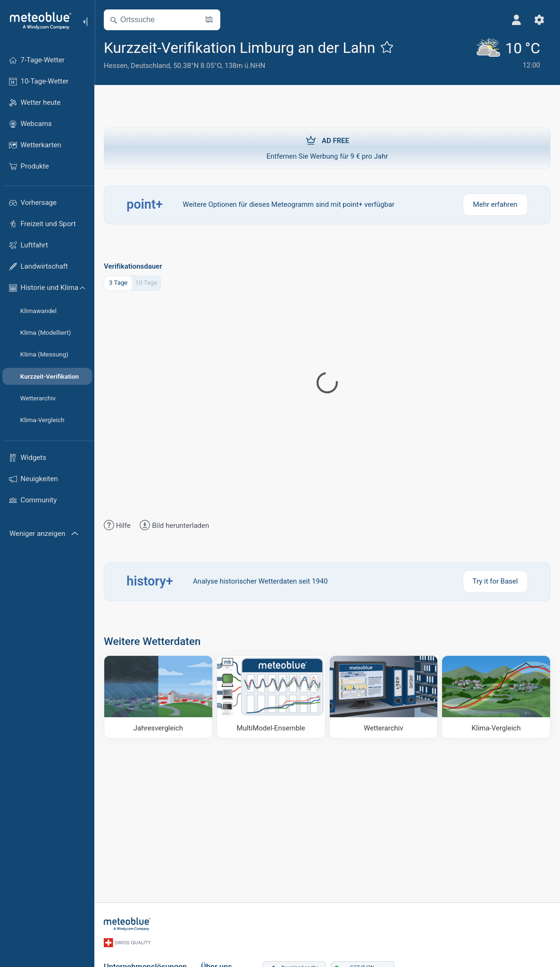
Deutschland (150, 66)
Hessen (116, 66)
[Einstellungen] (539, 20)
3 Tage (118, 283)
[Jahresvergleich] (158, 697)
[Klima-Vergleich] (496, 697)
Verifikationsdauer (133, 267)
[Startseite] (37, 21)
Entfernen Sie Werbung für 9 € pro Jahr (327, 148)
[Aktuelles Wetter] (508, 54)
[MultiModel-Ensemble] (271, 697)
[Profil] (517, 20)
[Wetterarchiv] (384, 697)
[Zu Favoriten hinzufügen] (387, 47)
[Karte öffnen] (209, 20)
